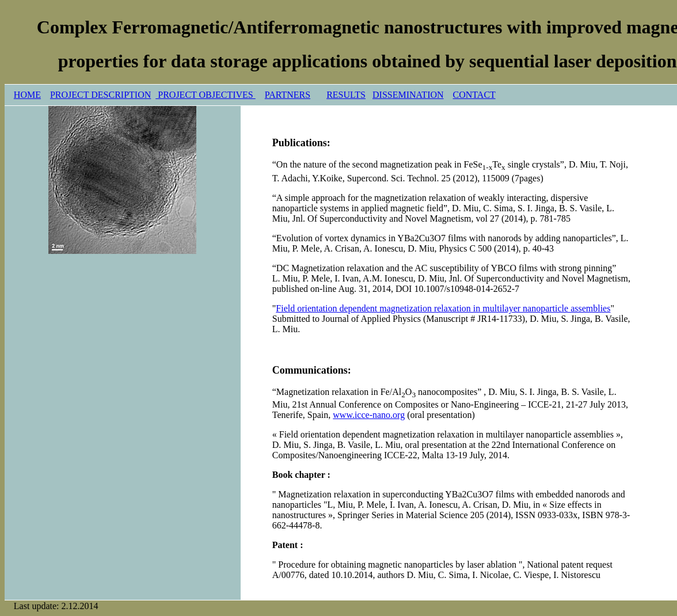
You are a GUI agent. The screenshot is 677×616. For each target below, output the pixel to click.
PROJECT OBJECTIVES (206, 95)
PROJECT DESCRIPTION (100, 95)
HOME (27, 95)
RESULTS (346, 95)
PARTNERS (288, 95)
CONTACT (474, 95)
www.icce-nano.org (369, 415)
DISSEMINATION (408, 95)
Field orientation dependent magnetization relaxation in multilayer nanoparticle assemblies (443, 308)
